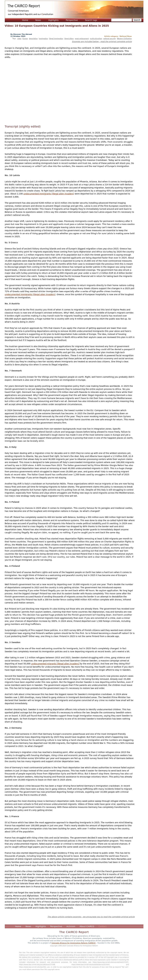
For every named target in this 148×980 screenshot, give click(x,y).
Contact (103, 926)
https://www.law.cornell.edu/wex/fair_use (35, 967)
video (19, 39)
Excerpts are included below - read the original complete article (102, 42)
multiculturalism (96, 39)
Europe (25, 39)
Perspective (72, 20)
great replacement (82, 39)
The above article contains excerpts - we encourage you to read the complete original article (91, 917)
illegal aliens (69, 39)
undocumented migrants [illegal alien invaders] (55, 664)
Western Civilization (124, 39)
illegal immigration (56, 39)
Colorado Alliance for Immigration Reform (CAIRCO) (74, 943)
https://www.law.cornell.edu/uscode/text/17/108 (37, 964)
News (38, 20)
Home (25, 20)
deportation (33, 39)
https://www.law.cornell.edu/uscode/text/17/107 (111, 962)
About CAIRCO (87, 926)
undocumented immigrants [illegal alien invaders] (49, 194)
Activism (71, 926)
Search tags (91, 20)
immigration (43, 39)
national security (110, 39)
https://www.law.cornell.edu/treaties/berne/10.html (90, 964)
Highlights (53, 20)
